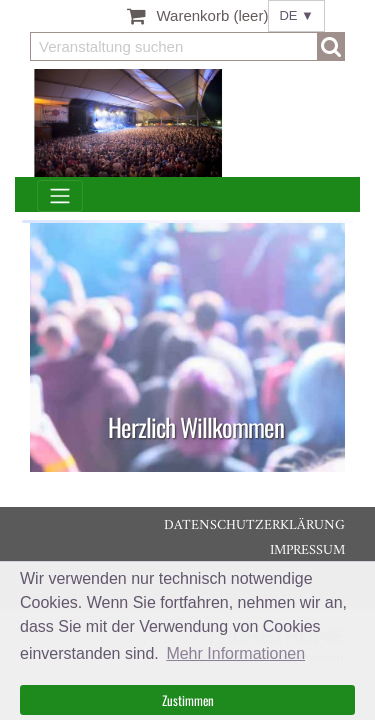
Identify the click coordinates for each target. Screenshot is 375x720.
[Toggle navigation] (60, 196)
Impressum (307, 550)
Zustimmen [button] (188, 700)
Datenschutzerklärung (254, 525)
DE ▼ (296, 15)
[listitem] (187, 347)
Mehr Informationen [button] (235, 653)
